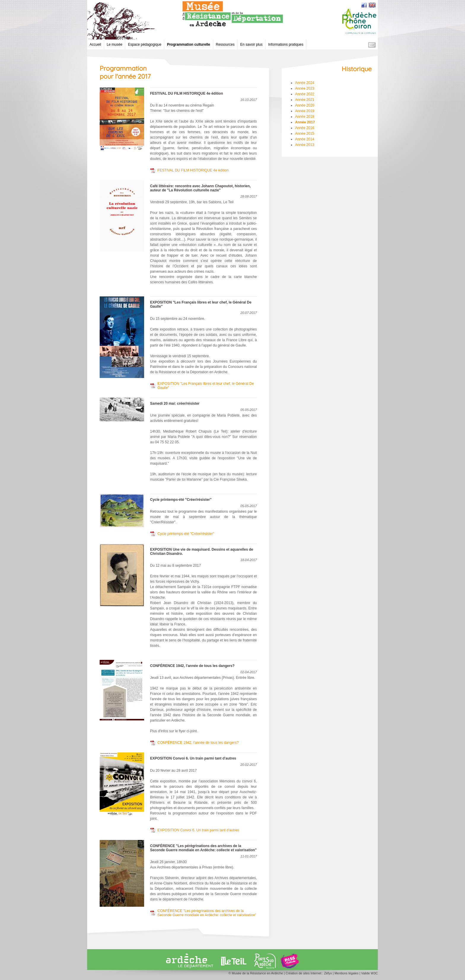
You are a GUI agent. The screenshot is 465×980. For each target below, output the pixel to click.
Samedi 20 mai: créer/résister (175, 404)
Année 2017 (305, 122)
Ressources (225, 45)
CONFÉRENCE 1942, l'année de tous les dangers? (192, 666)
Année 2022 (305, 94)
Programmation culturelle (188, 45)
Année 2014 (305, 139)
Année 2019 (305, 111)
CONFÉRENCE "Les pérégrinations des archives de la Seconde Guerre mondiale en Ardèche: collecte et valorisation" (203, 848)
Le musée (115, 45)
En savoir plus (251, 45)
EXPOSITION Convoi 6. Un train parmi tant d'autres (193, 758)
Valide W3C (370, 973)
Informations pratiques (286, 45)
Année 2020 (305, 105)
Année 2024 (305, 83)
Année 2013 (305, 145)
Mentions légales (347, 973)
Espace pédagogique (145, 45)
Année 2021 (305, 100)
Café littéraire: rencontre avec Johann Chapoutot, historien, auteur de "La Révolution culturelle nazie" (200, 188)
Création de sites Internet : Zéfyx (309, 973)
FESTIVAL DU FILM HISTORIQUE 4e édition (187, 93)
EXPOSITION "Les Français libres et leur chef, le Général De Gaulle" (206, 386)
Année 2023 (305, 88)
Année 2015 (305, 134)
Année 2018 (305, 117)
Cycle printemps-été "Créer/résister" (181, 500)
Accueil (95, 45)
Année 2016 (305, 128)
